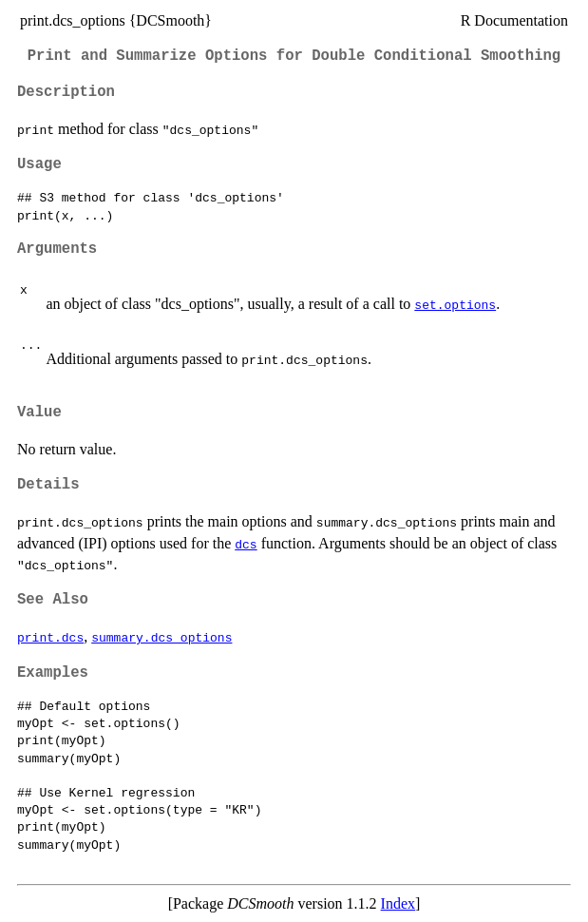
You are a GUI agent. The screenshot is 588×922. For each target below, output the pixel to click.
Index (398, 903)
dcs (246, 544)
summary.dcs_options (161, 637)
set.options (455, 304)
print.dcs (50, 637)
